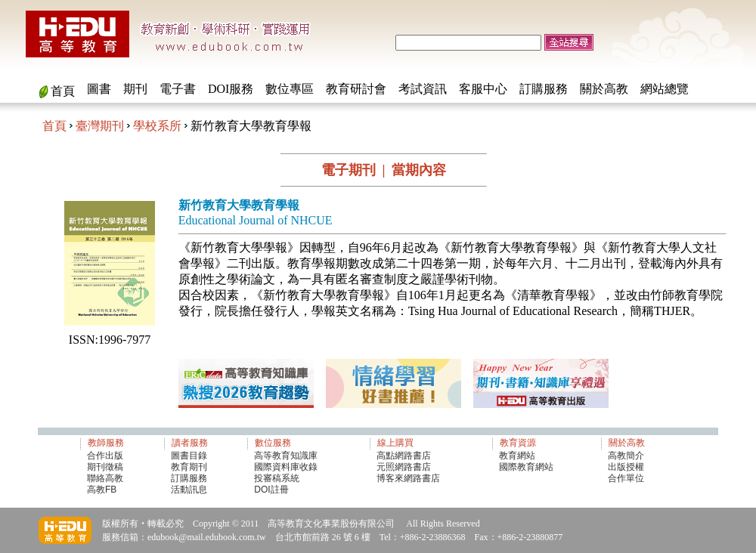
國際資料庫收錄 (286, 467)
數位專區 (290, 89)
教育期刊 (189, 467)
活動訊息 (189, 490)
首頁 (63, 91)
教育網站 (517, 456)
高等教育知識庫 (286, 456)
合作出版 (105, 456)
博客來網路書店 (408, 478)
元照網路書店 (404, 467)
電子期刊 (349, 170)
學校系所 (157, 126)
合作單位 (626, 478)
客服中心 (483, 89)
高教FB (102, 490)
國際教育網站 (526, 467)
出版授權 (626, 467)
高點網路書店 (405, 456)
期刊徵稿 (105, 467)
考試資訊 (423, 89)
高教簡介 (626, 456)
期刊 (135, 89)
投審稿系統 (277, 478)
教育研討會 (356, 89)
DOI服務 (231, 89)
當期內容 (419, 170)
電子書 (178, 89)
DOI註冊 (271, 490)
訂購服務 (544, 89)
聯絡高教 (105, 478)
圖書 (99, 89)
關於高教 (604, 89)
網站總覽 (665, 89)
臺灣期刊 (100, 126)
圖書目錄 (189, 456)
